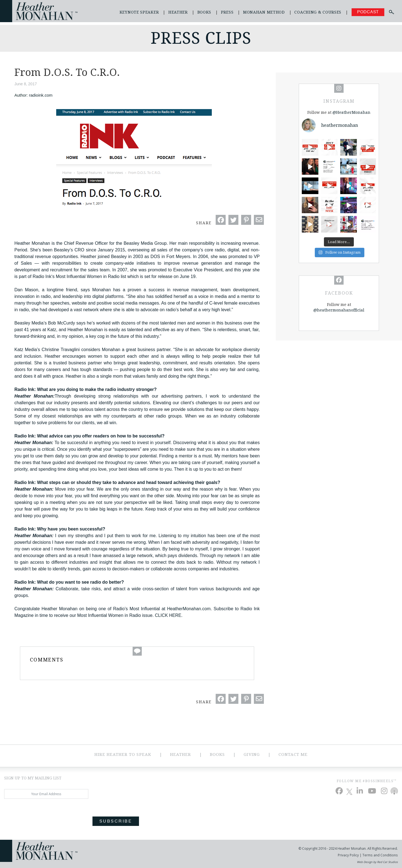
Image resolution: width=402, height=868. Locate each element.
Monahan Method (264, 12)
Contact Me (293, 754)
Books (204, 12)
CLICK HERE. (169, 615)
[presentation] (46, 815)
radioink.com (41, 95)
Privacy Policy (349, 855)
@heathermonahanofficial (339, 310)
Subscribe (116, 821)
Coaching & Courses (318, 12)
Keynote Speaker (139, 12)
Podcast (368, 12)
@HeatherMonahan (351, 112)
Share (204, 223)
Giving (252, 754)
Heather (178, 12)
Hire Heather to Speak (123, 754)
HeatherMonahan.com (189, 609)
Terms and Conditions (380, 855)
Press (227, 12)
